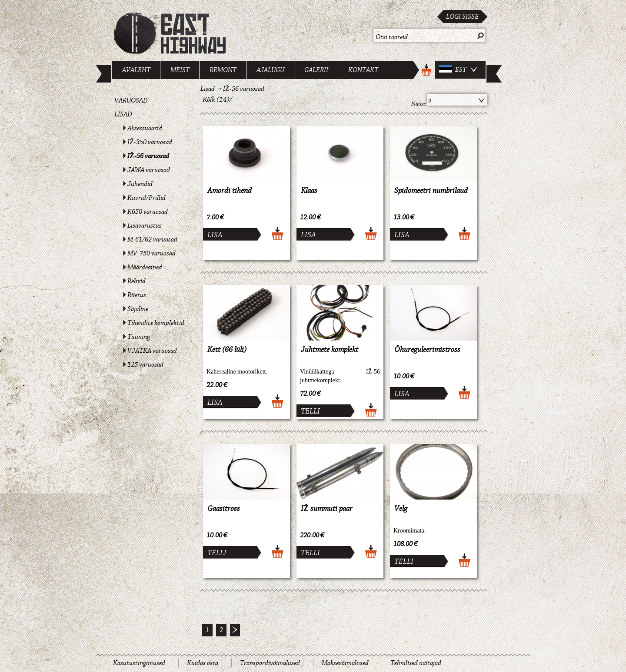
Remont (223, 70)
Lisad (123, 114)
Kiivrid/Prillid (147, 198)
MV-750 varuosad (152, 253)
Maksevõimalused (345, 663)
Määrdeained (145, 267)
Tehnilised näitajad (416, 663)
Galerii (316, 70)
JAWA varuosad (149, 170)
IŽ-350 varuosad (150, 142)
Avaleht (136, 70)
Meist (180, 70)
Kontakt (363, 70)
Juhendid (140, 184)
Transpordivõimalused (270, 663)
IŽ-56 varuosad (148, 156)
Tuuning (139, 337)
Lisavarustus (145, 225)
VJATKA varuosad (152, 351)
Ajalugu (270, 70)
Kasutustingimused (139, 663)
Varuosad (131, 100)
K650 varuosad (148, 212)
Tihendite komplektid (156, 323)
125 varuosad (145, 364)
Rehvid (137, 281)
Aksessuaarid (145, 128)
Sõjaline (138, 309)
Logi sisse (462, 17)
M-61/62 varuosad (152, 239)
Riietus (137, 295)
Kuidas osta (203, 663)
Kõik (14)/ (218, 99)
